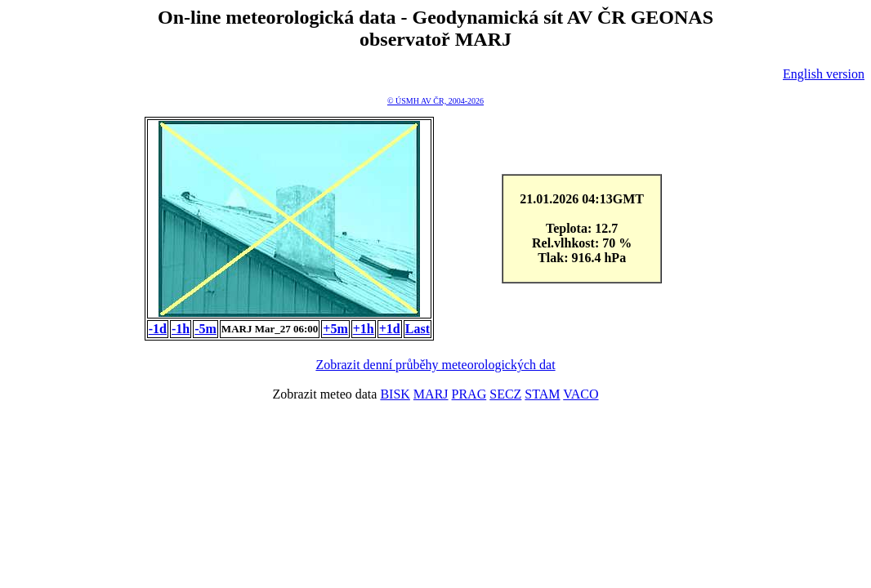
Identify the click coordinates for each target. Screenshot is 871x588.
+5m (335, 329)
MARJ (431, 394)
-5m (205, 329)
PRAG (469, 394)
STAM (542, 394)
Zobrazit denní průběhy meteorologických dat (435, 365)
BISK (395, 394)
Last (418, 329)
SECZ (505, 394)
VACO (581, 394)
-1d (158, 329)
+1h (364, 329)
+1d (390, 329)
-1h (181, 329)
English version (824, 74)
